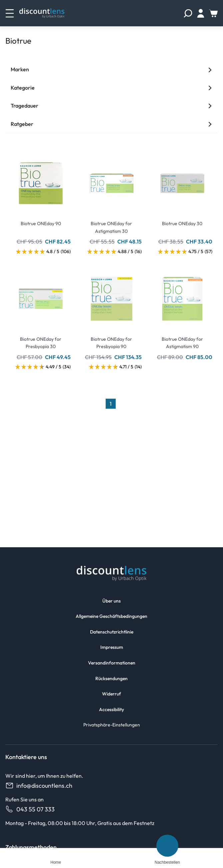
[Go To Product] (41, 179)
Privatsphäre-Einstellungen (112, 725)
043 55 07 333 (30, 809)
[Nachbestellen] (167, 846)
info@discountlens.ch (39, 786)
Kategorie (111, 88)
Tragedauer (111, 106)
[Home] (56, 853)
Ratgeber (111, 124)
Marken (111, 69)
